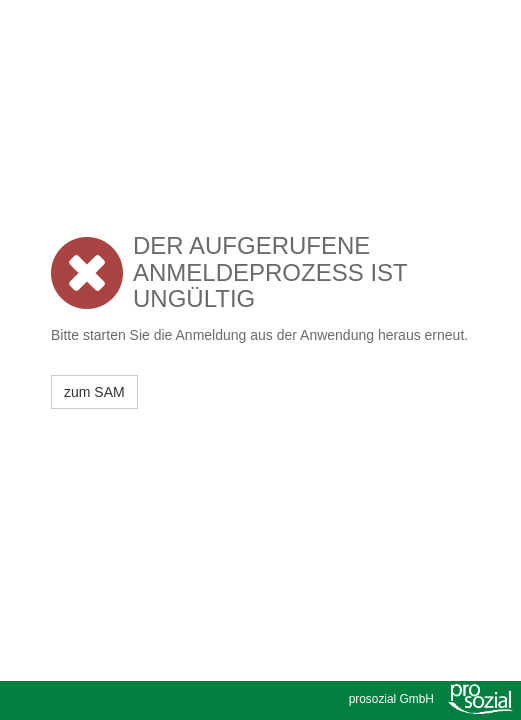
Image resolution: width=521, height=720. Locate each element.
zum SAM (94, 392)
